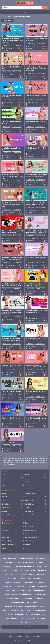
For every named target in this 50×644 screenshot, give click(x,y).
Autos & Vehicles (36, 511)
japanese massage (36, 530)
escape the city (33, 602)
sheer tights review (38, 614)
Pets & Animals (13, 497)
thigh (33, 571)
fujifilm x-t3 (25, 622)
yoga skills (8, 614)
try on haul (36, 478)
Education (36, 497)
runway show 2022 (12, 591)
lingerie (36, 474)
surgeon (9, 575)
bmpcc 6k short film (36, 575)
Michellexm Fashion (13, 545)
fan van (40, 598)
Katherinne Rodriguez (36, 537)
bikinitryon (42, 587)
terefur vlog (20, 587)
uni (17, 575)
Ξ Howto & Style (17, 45)
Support (19, 636)
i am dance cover (25, 579)
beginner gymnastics (25, 563)
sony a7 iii (42, 618)
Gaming (13, 493)
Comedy (13, 511)
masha (23, 575)
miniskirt (38, 579)
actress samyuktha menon (35, 606)
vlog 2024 (13, 571)
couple (6, 610)
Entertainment (13, 508)
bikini (13, 474)
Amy (13, 527)
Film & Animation (36, 493)
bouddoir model (29, 583)
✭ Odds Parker (7, 45)
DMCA (28, 636)
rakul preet (26, 591)
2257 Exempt (37, 636)
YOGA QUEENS (13, 541)
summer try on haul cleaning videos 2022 (18, 559)
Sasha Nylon (13, 530)
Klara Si (13, 548)
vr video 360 (31, 618)
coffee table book (17, 602)
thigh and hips (43, 567)
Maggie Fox (13, 537)
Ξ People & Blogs (16, 72)
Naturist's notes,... (13, 523)
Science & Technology (13, 515)
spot (22, 618)
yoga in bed (10, 563)
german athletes (22, 614)
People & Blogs (36, 501)
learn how (12, 579)
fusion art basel (18, 610)
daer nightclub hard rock (36, 610)
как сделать (43, 571)
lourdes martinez (10, 618)
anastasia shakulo (13, 598)
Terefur (36, 534)
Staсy (36, 523)
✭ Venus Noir (6, 72)
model (13, 478)
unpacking (31, 587)
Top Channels (8, 520)
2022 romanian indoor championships (18, 594)
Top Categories (8, 490)
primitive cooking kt (12, 583)
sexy (36, 482)
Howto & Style (13, 504)
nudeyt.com (23, 641)
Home (10, 636)
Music (36, 508)
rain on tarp (7, 587)
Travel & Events (36, 504)
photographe (39, 591)
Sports (13, 501)
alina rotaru (40, 594)
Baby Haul (36, 545)
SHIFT (13, 534)
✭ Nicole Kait (6, 100)
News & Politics (36, 515)
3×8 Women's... (36, 527)
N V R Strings (36, 541)
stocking (41, 583)
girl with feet (41, 559)
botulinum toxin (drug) (13, 606)
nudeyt (25, 3)
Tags (5, 471)
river (5, 571)
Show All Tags (25, 627)
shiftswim (6, 567)
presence (40, 563)
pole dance (24, 571)
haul (13, 485)
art (13, 482)
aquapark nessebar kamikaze (23, 567)
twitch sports (29, 598)
